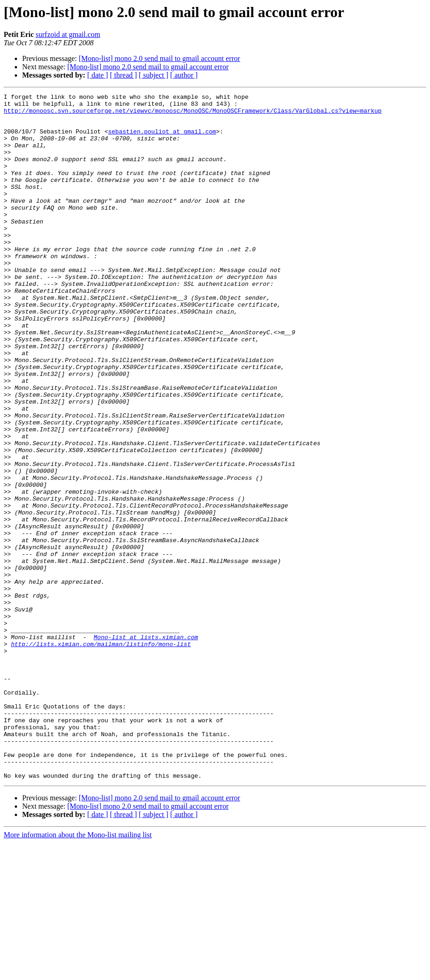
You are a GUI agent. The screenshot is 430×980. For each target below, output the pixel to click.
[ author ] (184, 75)
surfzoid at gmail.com (68, 34)
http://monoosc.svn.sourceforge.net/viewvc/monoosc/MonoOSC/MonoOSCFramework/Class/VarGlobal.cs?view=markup (193, 115)
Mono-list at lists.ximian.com (146, 746)
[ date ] (98, 75)
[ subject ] (154, 75)
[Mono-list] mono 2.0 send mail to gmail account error (160, 58)
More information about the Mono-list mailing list (78, 972)
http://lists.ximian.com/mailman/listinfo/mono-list (101, 755)
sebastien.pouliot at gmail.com (162, 139)
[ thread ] (123, 75)
